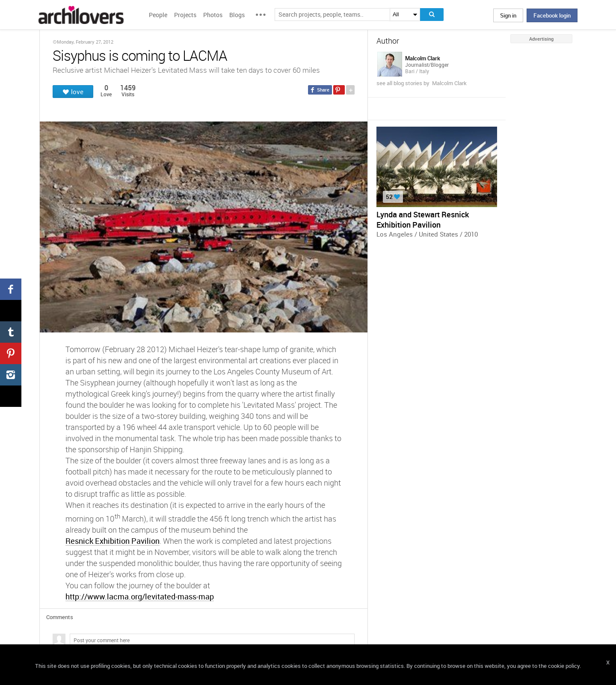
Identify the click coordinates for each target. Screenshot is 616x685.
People (158, 15)
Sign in (508, 15)
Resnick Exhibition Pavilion (113, 541)
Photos (213, 15)
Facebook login (552, 15)
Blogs (237, 15)
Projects (185, 15)
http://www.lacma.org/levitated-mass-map (140, 596)
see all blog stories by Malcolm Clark (422, 83)
